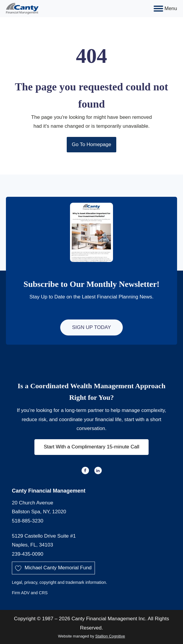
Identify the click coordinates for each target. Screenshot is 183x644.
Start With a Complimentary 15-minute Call (91, 447)
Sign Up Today (91, 327)
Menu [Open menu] (165, 9)
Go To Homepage (91, 144)
